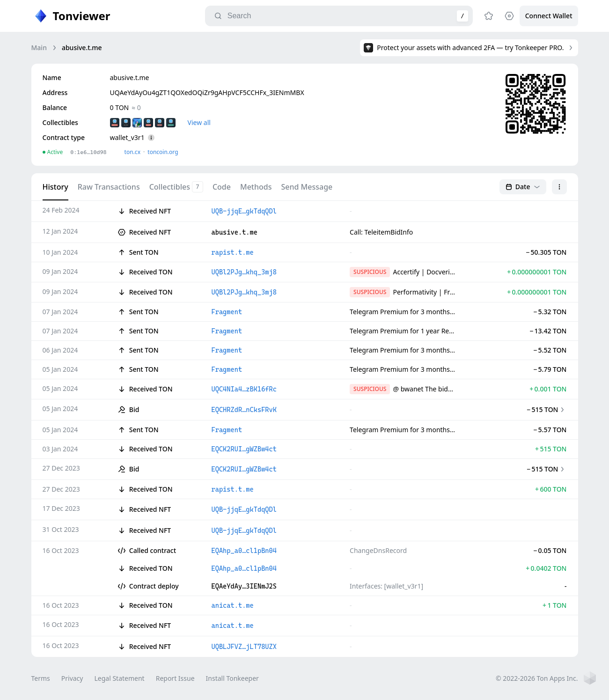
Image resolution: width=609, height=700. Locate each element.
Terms (41, 678)
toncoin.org (163, 152)
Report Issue (175, 678)
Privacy (72, 678)
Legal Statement (119, 678)
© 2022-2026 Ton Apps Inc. (537, 678)
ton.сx (133, 152)
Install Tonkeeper (232, 678)
